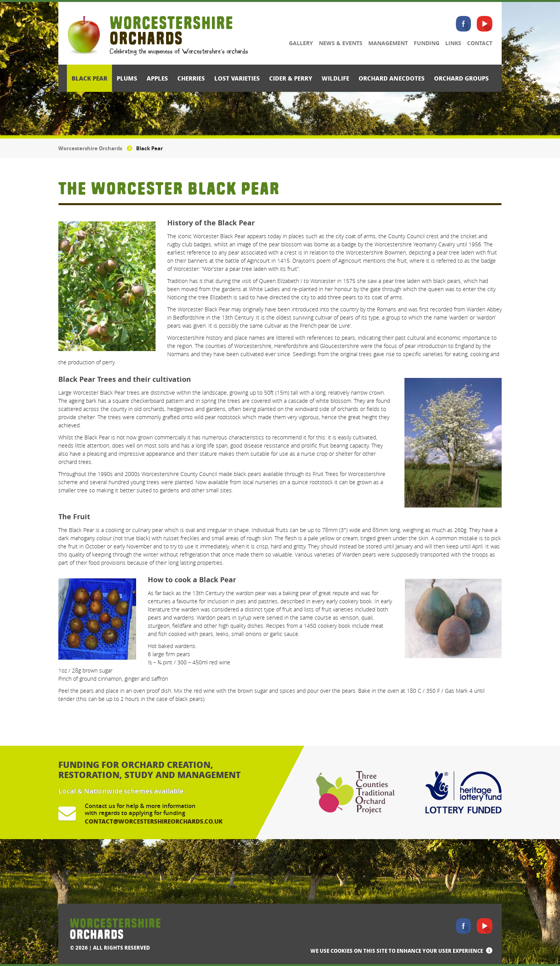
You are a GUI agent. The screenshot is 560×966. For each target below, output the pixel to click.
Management (388, 43)
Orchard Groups (461, 78)
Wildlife (335, 78)
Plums (127, 78)
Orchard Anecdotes (392, 78)
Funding (427, 43)
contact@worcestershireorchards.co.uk (154, 821)
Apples (157, 78)
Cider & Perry (291, 78)
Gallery (301, 43)
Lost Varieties (237, 78)
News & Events (341, 43)
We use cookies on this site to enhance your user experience (397, 951)
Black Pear (89, 78)
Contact (480, 43)
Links (453, 43)
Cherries (191, 78)
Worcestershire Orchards (90, 148)
